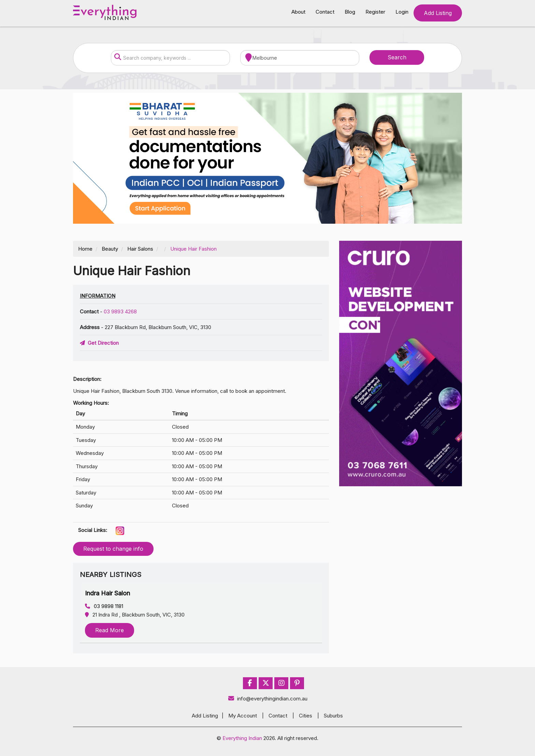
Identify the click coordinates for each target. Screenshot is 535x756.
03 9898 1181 (104, 606)
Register (375, 12)
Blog (350, 12)
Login (402, 12)
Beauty (110, 249)
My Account (243, 716)
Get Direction (99, 343)
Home (85, 249)
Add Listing (438, 13)
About (298, 12)
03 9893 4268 (120, 312)
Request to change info (113, 549)
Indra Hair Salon (107, 593)
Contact (325, 12)
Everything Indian (242, 738)
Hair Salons (140, 249)
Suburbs (333, 716)
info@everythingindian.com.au (268, 699)
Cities (306, 716)
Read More (110, 630)
